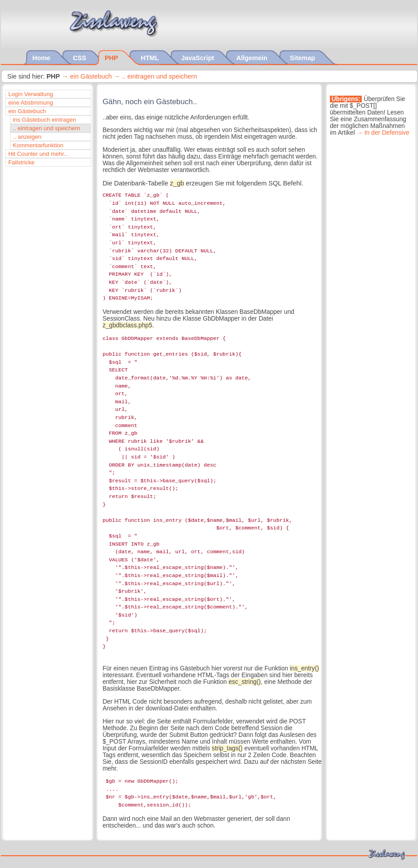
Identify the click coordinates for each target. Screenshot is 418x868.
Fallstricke (21, 162)
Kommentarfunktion (38, 145)
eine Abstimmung (31, 103)
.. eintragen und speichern (159, 76)
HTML (151, 58)
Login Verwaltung (31, 94)
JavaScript (198, 58)
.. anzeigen (27, 137)
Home (42, 58)
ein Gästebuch (91, 76)
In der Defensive (387, 133)
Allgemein (253, 58)
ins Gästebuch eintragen (44, 120)
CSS (80, 58)
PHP (112, 58)
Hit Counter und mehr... (38, 154)
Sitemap (303, 58)
